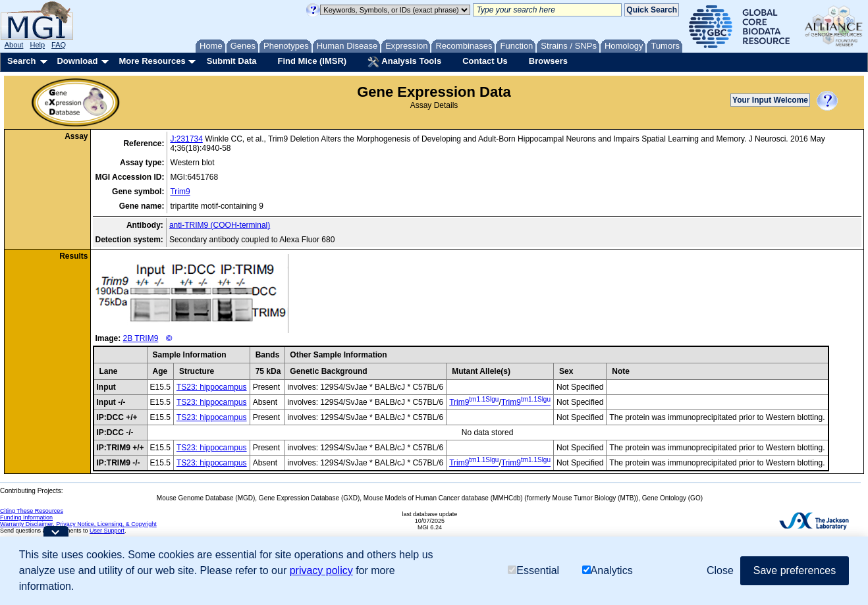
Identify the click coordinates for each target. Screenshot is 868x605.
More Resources (152, 61)
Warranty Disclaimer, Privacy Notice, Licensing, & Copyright (78, 524)
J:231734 (186, 139)
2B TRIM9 (141, 338)
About (14, 45)
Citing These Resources (32, 511)
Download (77, 61)
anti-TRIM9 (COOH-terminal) (220, 225)
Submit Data (232, 61)
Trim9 (180, 192)
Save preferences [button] (795, 570)
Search (21, 61)
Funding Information (26, 517)
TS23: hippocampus (212, 387)
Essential (533, 570)
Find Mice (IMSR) (312, 61)
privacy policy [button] (321, 570)
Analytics (608, 570)
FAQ (59, 45)
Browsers (548, 61)
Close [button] (720, 570)
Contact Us (485, 61)
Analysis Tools (404, 62)
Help (37, 45)
